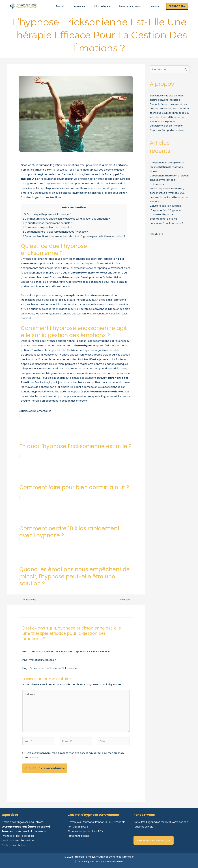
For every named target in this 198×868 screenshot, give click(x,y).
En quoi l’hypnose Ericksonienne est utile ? (47, 223)
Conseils (152, 6)
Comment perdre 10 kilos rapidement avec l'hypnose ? (55, 232)
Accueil (58, 6)
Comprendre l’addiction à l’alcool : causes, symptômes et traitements (169, 180)
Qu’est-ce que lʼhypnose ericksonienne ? (47, 214)
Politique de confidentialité (111, 860)
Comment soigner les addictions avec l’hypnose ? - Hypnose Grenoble (70, 651)
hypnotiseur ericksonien (42, 660)
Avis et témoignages (128, 6)
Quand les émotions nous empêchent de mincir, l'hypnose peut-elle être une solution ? (74, 236)
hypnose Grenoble (60, 314)
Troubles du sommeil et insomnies (24, 830)
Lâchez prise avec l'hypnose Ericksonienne (53, 668)
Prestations (77, 6)
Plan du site (156, 234)
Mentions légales (83, 860)
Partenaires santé (79, 834)
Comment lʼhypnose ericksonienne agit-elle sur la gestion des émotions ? (67, 219)
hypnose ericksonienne (61, 341)
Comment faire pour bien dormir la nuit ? (47, 227)
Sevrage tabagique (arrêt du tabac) (26, 825)
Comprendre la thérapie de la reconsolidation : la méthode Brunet (167, 167)
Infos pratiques (100, 6)
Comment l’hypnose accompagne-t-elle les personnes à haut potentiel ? (167, 219)
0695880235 (81, 825)
